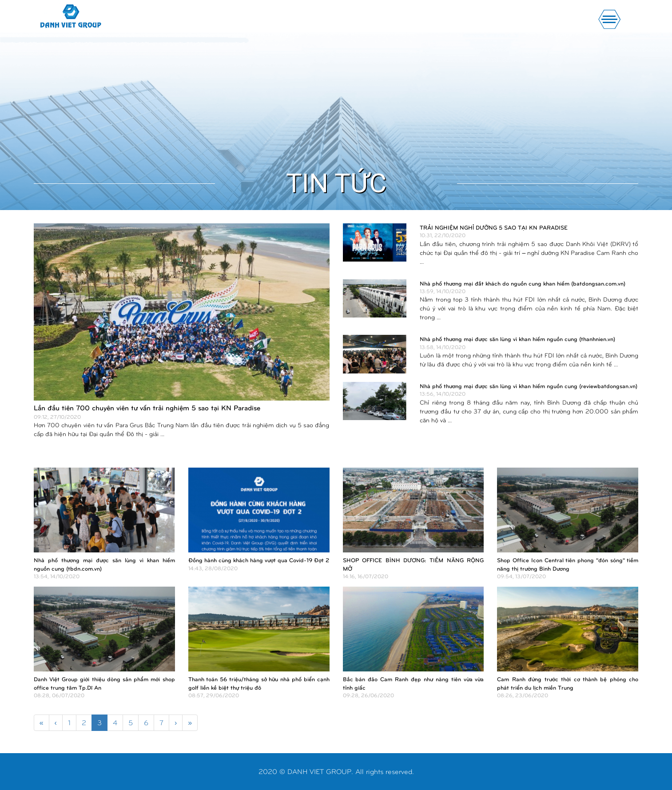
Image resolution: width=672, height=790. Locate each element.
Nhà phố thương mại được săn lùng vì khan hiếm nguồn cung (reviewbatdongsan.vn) (529, 386)
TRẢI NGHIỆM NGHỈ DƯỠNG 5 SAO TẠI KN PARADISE (494, 227)
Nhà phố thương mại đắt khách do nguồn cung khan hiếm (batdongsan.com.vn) (523, 283)
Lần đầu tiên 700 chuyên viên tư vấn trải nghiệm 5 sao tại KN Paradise (147, 407)
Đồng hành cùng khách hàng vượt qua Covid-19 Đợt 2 (259, 560)
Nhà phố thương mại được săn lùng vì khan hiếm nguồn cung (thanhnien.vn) (517, 339)
